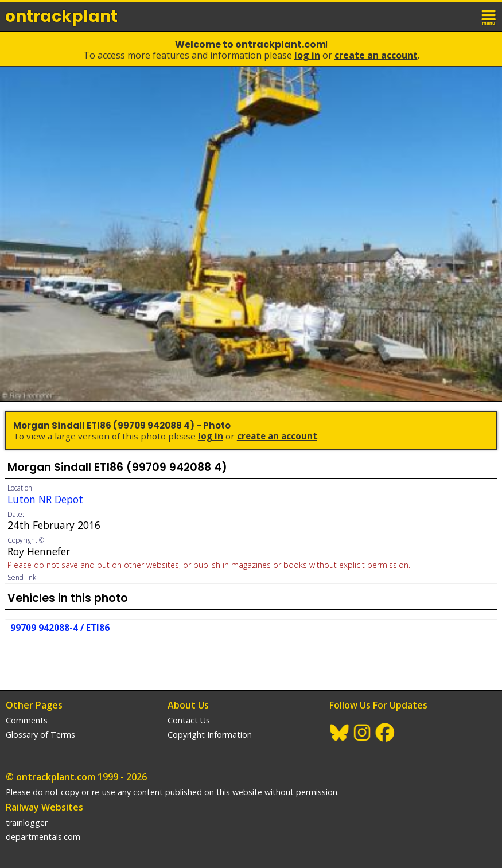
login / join (464, 16)
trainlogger (27, 822)
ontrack (61, 16)
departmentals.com (43, 837)
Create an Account (376, 55)
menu (489, 16)
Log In (307, 55)
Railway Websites (44, 807)
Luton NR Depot (45, 499)
